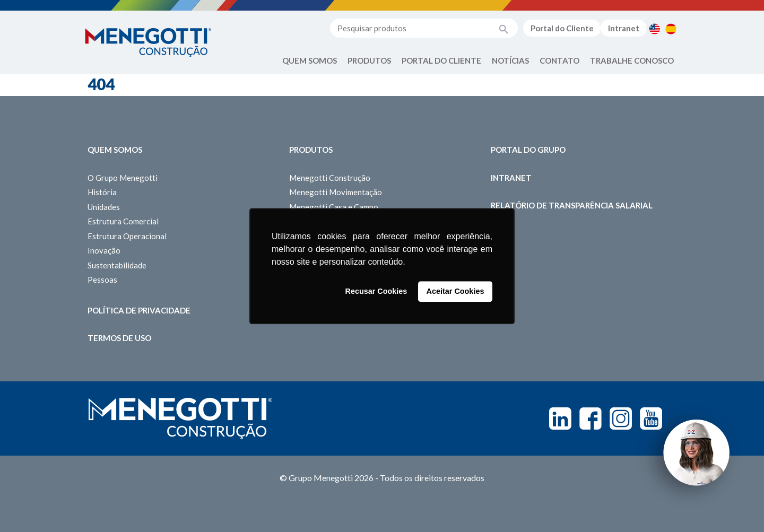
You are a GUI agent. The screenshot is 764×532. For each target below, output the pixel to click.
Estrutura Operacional (127, 236)
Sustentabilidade (117, 265)
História (102, 192)
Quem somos (115, 150)
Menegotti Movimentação (336, 192)
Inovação (104, 250)
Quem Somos (310, 60)
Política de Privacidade (139, 310)
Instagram (621, 418)
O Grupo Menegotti (123, 178)
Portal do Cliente (562, 28)
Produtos (369, 60)
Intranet (624, 28)
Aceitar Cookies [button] (455, 292)
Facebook (591, 418)
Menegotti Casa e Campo (334, 207)
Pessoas (102, 280)
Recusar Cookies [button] (376, 292)
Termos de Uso (119, 338)
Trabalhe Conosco (632, 60)
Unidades (104, 207)
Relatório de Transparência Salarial (572, 205)
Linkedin (560, 418)
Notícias (510, 60)
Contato (559, 60)
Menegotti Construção (330, 178)
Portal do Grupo (528, 150)
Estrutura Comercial (123, 221)
